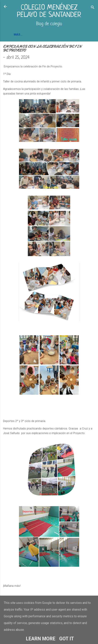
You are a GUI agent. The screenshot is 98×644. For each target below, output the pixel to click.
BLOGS (63, 35)
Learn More (41, 639)
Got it (67, 639)
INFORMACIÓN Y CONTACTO (34, 35)
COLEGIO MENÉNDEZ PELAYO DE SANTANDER (49, 11)
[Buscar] (93, 8)
